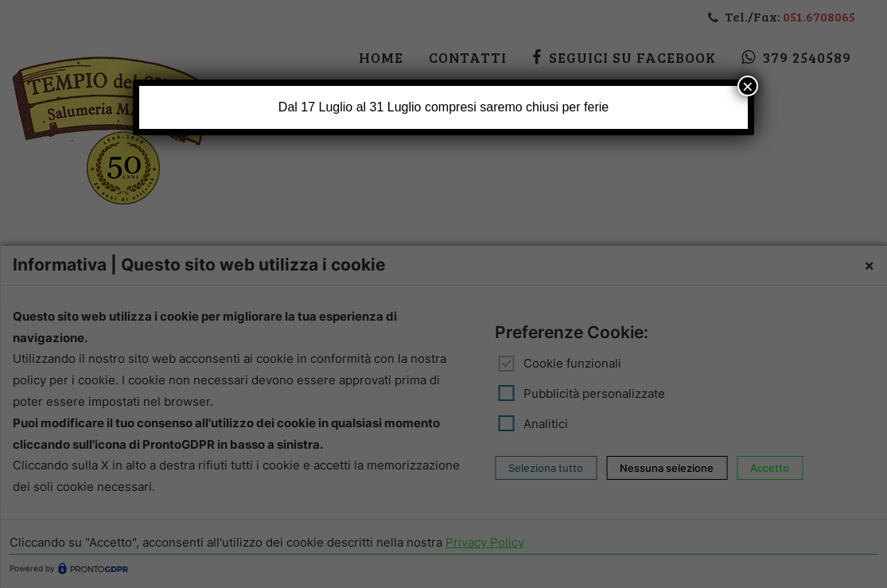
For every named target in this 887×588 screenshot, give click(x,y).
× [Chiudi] (748, 86)
